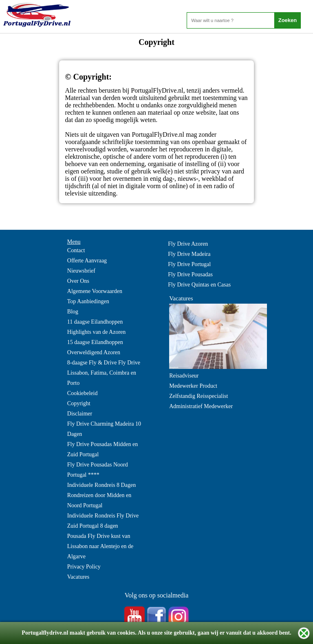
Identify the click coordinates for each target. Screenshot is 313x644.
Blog (73, 312)
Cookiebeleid (83, 393)
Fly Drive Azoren (188, 244)
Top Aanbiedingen (88, 301)
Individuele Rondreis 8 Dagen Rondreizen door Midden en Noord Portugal (101, 495)
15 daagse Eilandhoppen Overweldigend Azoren (95, 347)
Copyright (79, 403)
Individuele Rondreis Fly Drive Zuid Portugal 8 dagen (103, 521)
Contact (76, 250)
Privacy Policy (84, 567)
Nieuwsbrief (81, 271)
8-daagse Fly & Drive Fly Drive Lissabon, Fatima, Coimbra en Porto (104, 373)
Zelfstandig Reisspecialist (198, 396)
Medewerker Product (193, 386)
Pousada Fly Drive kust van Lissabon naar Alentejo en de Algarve (100, 546)
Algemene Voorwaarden (95, 291)
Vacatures (78, 577)
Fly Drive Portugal (189, 264)
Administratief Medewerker (201, 406)
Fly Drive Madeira (189, 254)
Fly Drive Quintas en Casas (199, 285)
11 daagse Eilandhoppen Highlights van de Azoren (96, 327)
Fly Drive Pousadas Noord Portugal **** (98, 470)
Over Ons (78, 281)
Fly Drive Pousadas (190, 274)
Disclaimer (80, 414)
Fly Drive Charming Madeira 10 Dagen (104, 429)
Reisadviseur (184, 376)
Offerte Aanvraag (87, 261)
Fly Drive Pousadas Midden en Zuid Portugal (102, 449)
